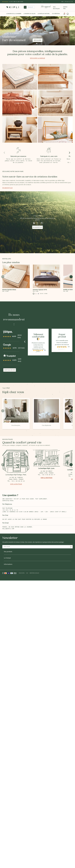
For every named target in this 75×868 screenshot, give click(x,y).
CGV (27, 573)
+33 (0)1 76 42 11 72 (10, 510)
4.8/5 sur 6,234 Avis (16, 2)
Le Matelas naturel (44, 14)
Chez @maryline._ (16, 425)
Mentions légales (34, 573)
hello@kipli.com (8, 529)
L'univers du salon (29, 14)
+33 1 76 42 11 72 (67, 2)
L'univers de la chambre (14, 14)
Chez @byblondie (46, 425)
